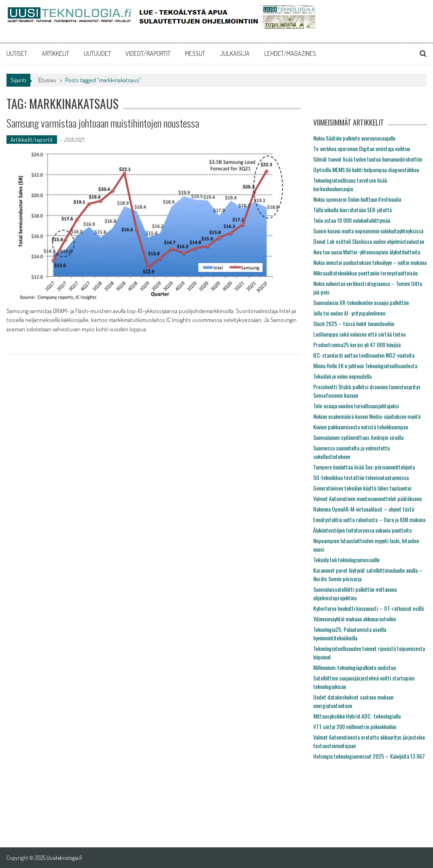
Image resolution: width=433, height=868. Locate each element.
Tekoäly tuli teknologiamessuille (346, 560)
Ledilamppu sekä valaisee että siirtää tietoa (359, 334)
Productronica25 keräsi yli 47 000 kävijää (357, 344)
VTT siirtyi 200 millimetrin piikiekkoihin (355, 726)
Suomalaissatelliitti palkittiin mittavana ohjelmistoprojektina (355, 593)
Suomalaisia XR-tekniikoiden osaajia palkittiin (361, 302)
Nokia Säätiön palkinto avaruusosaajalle (354, 138)
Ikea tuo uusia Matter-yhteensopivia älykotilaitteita (367, 252)
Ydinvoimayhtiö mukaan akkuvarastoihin (354, 619)
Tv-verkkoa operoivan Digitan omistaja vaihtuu (362, 148)
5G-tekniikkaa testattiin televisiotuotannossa (361, 477)
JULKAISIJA (235, 53)
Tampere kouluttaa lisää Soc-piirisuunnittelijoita (364, 467)
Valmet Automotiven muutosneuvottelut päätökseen (367, 498)
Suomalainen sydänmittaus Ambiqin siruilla (358, 437)
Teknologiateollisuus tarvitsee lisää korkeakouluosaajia (350, 184)
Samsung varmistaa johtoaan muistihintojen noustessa (103, 123)
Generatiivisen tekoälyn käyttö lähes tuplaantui (362, 488)
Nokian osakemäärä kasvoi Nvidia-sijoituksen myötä (367, 416)
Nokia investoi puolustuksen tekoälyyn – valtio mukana (370, 262)
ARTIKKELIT (55, 53)
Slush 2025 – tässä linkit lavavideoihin (354, 323)
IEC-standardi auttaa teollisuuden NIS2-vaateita (364, 355)
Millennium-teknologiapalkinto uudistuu (354, 667)
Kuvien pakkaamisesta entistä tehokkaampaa (361, 427)
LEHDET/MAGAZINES (290, 53)
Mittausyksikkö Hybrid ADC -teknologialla (357, 716)
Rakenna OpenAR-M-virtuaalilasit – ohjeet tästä (364, 509)
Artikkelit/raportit (32, 140)
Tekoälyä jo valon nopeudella (342, 376)
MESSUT (195, 53)
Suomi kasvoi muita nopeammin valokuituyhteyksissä (368, 231)
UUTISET (17, 53)
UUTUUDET (97, 53)
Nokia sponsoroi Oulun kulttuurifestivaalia (357, 199)
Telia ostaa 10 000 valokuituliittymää (352, 220)
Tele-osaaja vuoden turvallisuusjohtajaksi (356, 406)
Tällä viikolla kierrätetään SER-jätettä (352, 210)
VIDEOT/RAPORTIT (148, 53)
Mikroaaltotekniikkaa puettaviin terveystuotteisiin (365, 273)
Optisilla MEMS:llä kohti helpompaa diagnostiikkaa (366, 170)
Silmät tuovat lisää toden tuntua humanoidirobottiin (368, 159)
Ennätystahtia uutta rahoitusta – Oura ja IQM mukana (369, 519)
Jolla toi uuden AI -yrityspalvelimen (349, 313)
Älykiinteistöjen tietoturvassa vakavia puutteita (362, 530)
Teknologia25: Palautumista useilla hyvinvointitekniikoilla (350, 633)
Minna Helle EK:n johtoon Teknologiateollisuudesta (365, 366)
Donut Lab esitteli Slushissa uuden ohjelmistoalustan (369, 241)
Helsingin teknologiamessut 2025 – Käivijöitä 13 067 (369, 756)
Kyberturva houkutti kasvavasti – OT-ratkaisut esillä (368, 608)
